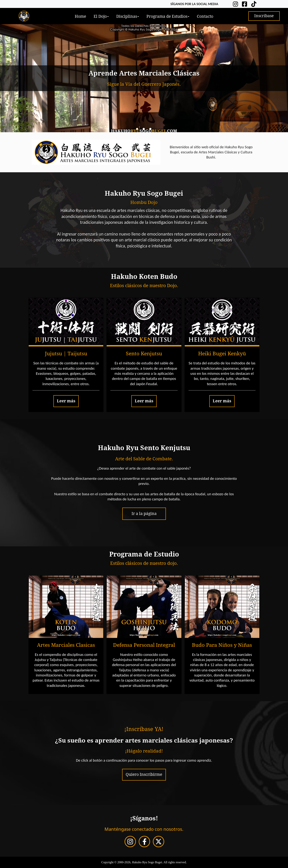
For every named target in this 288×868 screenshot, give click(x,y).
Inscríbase (264, 16)
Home (80, 16)
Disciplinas (128, 16)
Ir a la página (144, 514)
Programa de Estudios (168, 16)
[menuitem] (80, 16)
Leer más (66, 401)
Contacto (205, 16)
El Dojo (101, 16)
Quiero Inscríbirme (144, 774)
